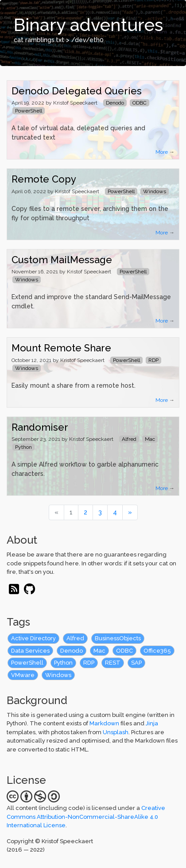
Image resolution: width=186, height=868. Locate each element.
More (162, 152)
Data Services (30, 651)
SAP (136, 663)
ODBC (124, 651)
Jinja (152, 723)
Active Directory (33, 638)
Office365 (157, 651)
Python (63, 663)
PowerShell (27, 663)
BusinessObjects (118, 638)
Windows (58, 675)
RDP (89, 663)
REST (113, 663)
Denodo (72, 651)
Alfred (75, 638)
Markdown (104, 723)
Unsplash (116, 732)
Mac (99, 651)
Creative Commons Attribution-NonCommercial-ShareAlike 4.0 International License (86, 817)
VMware (23, 675)
